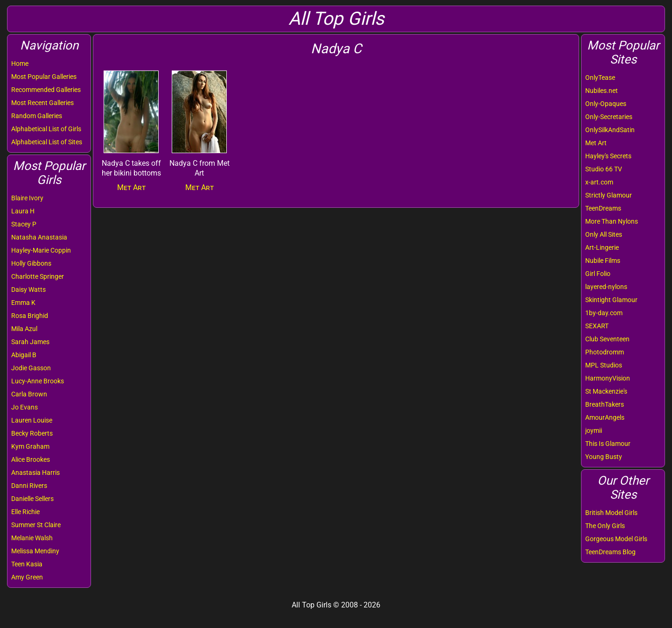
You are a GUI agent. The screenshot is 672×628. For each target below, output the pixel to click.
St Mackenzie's (606, 391)
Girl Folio (598, 274)
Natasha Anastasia (39, 237)
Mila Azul (24, 329)
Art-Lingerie (602, 247)
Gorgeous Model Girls (616, 539)
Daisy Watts (28, 289)
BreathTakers (605, 404)
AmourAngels (605, 417)
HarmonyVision (608, 378)
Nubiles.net (602, 91)
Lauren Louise (32, 420)
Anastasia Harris (35, 473)
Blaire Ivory (27, 198)
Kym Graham (30, 446)
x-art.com (599, 182)
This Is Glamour (608, 444)
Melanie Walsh (32, 538)
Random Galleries (37, 116)
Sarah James (30, 342)
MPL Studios (604, 365)
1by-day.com (604, 313)
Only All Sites (604, 234)
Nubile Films (603, 261)
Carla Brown (29, 394)
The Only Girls (605, 526)
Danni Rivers (29, 486)
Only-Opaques (606, 104)
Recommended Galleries (46, 90)
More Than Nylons (612, 221)
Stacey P (24, 224)
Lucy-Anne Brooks (38, 381)
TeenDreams (603, 208)
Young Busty (604, 457)
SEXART (597, 326)
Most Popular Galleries (44, 77)
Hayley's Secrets (608, 156)
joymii (594, 430)
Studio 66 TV (604, 169)
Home (20, 64)
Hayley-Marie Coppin (41, 250)
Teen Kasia (27, 564)
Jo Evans (24, 407)
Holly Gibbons (31, 263)
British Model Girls (611, 513)
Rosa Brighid (30, 316)
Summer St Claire (36, 525)
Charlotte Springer (38, 276)
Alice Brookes (31, 459)
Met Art (596, 143)
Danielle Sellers (32, 499)
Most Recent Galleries (42, 103)
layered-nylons (606, 287)
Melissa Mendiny (35, 551)
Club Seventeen (607, 339)
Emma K (23, 303)
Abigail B (24, 355)
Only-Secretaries (609, 117)
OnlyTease (600, 78)
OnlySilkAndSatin (610, 130)
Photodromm (605, 352)
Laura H (23, 211)
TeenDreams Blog (610, 552)
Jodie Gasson (31, 368)
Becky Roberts (32, 433)
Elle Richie (25, 512)
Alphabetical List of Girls (46, 129)
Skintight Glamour (611, 300)
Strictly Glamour (609, 195)
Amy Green (27, 577)
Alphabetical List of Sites (47, 142)
